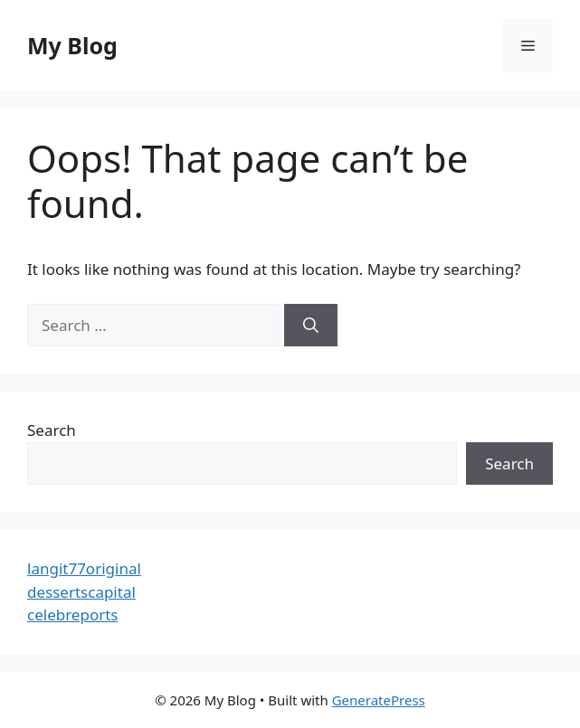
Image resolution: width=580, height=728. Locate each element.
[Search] (311, 326)
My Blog (72, 45)
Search (52, 430)
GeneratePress (379, 700)
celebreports (73, 615)
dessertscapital (81, 592)
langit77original (84, 568)
